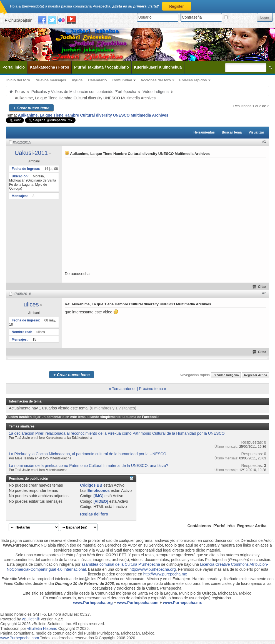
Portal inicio (14, 67)
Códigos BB (91, 485)
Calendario (97, 80)
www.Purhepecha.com (138, 603)
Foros (20, 92)
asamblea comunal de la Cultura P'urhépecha (121, 564)
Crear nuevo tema (31, 108)
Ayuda (77, 80)
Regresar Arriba (256, 375)
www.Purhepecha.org (93, 603)
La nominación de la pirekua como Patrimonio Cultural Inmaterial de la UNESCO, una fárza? (89, 466)
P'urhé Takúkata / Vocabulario (102, 67)
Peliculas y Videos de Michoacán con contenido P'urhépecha (84, 92)
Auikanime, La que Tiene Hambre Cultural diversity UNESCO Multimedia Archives (93, 115)
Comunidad (122, 80)
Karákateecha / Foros (49, 67)
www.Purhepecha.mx (182, 603)
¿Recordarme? (239, 17)
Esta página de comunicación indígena (40, 564)
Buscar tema (232, 132)
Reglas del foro (94, 514)
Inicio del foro (18, 80)
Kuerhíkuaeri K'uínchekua (158, 67)
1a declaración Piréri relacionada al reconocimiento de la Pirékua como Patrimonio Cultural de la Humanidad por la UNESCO (117, 433)
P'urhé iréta (224, 526)
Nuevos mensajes (51, 80)
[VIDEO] (101, 501)
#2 (264, 293)
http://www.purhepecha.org (153, 569)
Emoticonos (99, 490)
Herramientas (204, 132)
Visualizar (256, 132)
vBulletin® (31, 619)
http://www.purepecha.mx (165, 574)
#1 (264, 141)
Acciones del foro (156, 80)
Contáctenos (199, 526)
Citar (260, 287)
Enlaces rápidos (193, 80)
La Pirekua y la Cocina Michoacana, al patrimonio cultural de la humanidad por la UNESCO (88, 454)
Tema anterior (124, 389)
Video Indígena (156, 92)
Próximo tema (151, 389)
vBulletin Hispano (42, 628)
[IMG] (98, 496)
